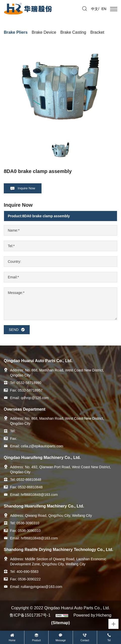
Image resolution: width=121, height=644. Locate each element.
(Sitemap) (60, 623)
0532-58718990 (29, 383)
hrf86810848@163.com (39, 495)
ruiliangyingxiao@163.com (42, 587)
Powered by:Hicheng (92, 615)
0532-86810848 (29, 480)
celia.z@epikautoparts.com (42, 446)
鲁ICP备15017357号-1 (30, 615)
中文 (95, 9)
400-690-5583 (28, 572)
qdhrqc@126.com (35, 398)
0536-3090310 (28, 523)
